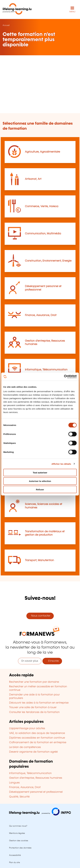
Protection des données (20, 848)
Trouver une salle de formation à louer (33, 707)
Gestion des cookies (19, 841)
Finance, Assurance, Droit (41, 315)
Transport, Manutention (39, 560)
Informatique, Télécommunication (46, 370)
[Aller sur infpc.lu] (40, 815)
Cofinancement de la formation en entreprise (38, 742)
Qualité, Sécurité (19, 797)
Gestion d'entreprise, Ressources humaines (36, 778)
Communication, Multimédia (43, 234)
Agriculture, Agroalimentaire (42, 152)
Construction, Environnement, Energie (48, 261)
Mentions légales (17, 833)
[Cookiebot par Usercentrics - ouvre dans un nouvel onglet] (64, 377)
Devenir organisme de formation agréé (33, 752)
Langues (14, 783)
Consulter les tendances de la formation (34, 712)
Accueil (6, 25)
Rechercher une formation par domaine (34, 682)
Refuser (40, 490)
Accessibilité (15, 855)
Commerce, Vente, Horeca (42, 206)
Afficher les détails (61, 464)
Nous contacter (40, 616)
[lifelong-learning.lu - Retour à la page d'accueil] (17, 9)
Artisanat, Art (33, 179)
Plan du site (14, 862)
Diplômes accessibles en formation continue (37, 738)
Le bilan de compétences (25, 747)
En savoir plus (30, 661)
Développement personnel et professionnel (36, 792)
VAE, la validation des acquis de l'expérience (37, 733)
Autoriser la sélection (40, 481)
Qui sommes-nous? (18, 826)
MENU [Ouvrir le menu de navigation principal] (72, 12)
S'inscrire (52, 661)
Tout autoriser (40, 473)
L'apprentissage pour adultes (27, 728)
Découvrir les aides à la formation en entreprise (39, 703)
